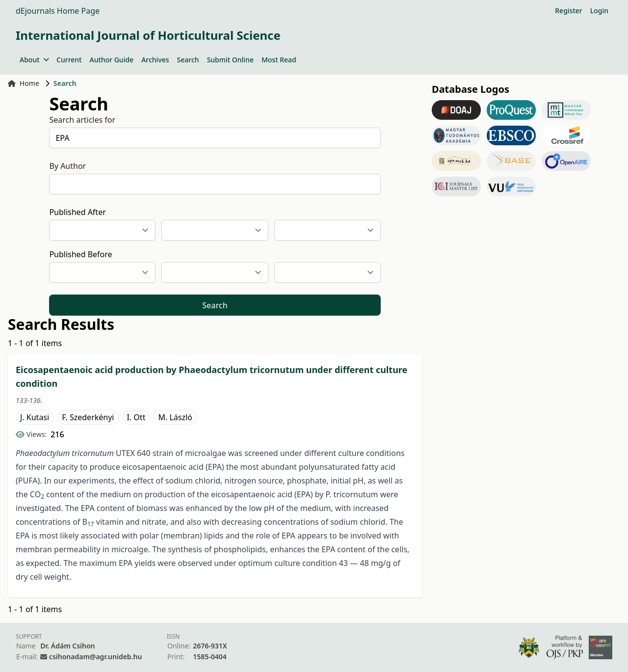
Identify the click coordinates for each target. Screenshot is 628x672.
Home (24, 83)
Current (69, 60)
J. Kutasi (35, 417)
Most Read (279, 60)
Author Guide (111, 60)
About (34, 60)
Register (568, 11)
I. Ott (136, 417)
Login (599, 11)
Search (188, 60)
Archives (155, 60)
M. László (175, 417)
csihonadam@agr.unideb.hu (95, 657)
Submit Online (230, 60)
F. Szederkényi (88, 417)
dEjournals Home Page (58, 11)
